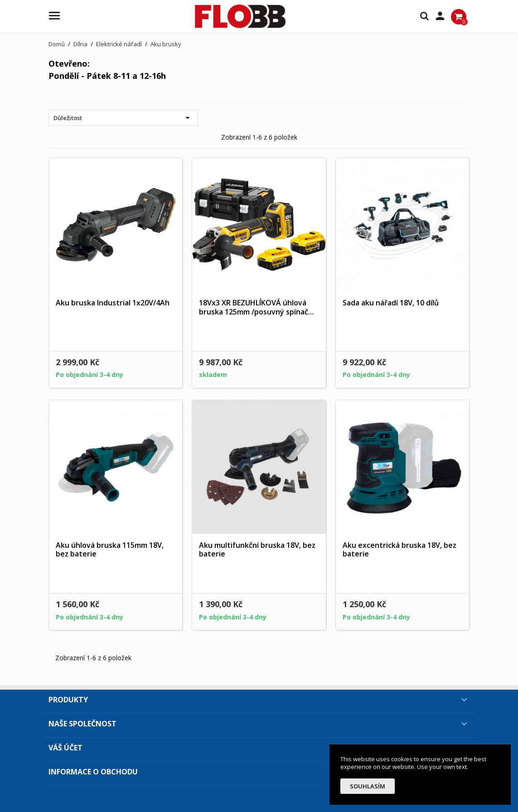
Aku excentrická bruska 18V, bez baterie (399, 550)
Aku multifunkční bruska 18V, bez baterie (257, 550)
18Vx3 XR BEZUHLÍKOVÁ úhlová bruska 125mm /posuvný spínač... (256, 307)
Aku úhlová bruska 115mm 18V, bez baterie (110, 550)
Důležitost (123, 118)
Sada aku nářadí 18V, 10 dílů (391, 303)
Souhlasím (368, 786)
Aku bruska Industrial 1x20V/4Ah (113, 303)
